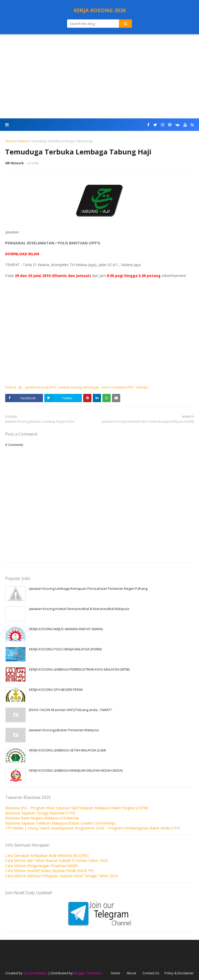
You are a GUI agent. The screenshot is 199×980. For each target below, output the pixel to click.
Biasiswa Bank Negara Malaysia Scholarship (42, 818)
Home (10, 141)
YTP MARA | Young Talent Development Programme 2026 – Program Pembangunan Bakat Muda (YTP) (93, 828)
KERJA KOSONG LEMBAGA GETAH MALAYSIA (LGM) (67, 750)
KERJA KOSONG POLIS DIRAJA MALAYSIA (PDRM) (65, 649)
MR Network (15, 163)
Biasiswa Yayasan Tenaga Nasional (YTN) (40, 813)
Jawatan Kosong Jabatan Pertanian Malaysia (64, 730)
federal (23, 141)
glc (20, 387)
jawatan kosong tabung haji (79, 387)
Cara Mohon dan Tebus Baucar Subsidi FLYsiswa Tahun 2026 (57, 860)
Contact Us (151, 973)
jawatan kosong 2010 (41, 387)
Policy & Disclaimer (179, 973)
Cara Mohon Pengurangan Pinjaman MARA (41, 866)
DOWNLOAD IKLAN (22, 254)
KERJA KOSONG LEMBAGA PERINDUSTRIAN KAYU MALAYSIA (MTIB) (79, 669)
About (131, 973)
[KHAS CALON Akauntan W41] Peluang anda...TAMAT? (70, 710)
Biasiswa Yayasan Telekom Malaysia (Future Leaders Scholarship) (60, 823)
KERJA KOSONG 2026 (100, 10)
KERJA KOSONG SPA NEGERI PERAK (56, 690)
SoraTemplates (35, 973)
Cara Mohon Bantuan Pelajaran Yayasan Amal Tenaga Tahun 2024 (61, 876)
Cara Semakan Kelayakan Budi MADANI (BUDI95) (47, 855)
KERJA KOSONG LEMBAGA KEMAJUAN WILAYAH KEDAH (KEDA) (76, 770)
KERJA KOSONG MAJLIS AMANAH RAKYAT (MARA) (66, 629)
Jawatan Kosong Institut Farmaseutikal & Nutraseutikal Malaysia (79, 609)
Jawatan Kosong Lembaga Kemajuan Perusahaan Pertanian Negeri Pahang (88, 588)
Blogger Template (87, 973)
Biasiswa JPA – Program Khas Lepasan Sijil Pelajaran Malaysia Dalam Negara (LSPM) (77, 808)
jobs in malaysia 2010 (117, 387)
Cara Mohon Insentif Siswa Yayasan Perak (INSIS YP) (49, 871)
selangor (142, 387)
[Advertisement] (99, 77)
